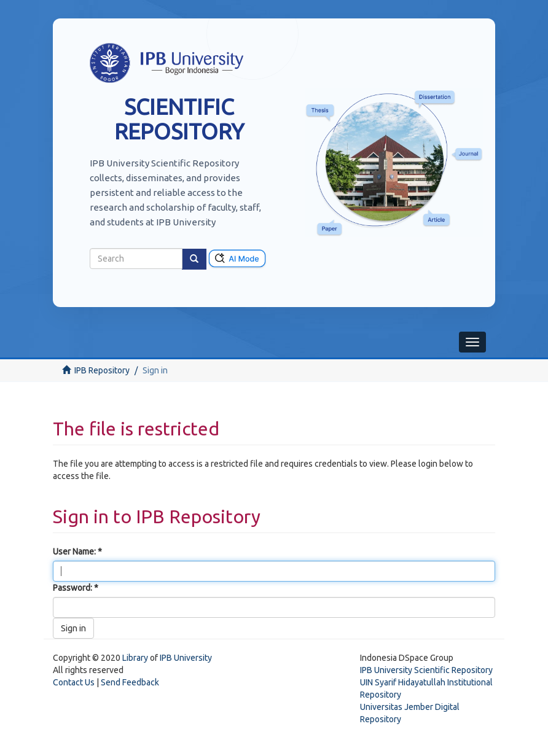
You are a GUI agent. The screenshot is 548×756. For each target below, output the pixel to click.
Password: (73, 588)
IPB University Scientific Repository (426, 670)
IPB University (186, 658)
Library (135, 658)
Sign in (73, 628)
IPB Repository (102, 370)
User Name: (75, 551)
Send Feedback (130, 682)
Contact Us (74, 682)
